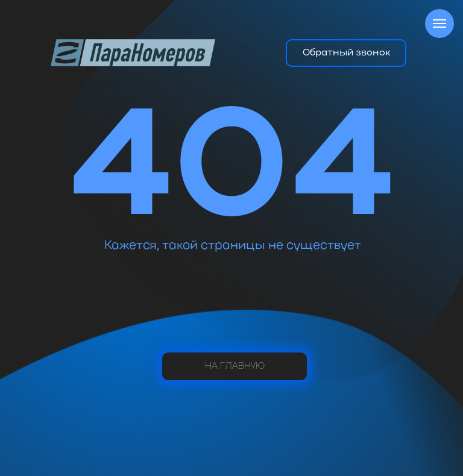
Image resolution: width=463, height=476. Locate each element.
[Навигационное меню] (439, 23)
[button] (346, 53)
